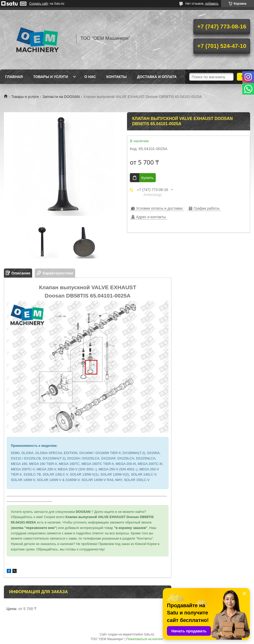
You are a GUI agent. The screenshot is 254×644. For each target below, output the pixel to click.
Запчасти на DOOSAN (61, 97)
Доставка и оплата (157, 77)
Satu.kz (149, 634)
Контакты (116, 77)
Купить (147, 178)
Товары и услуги (51, 77)
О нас (90, 77)
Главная (14, 77)
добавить (212, 4)
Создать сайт (39, 4)
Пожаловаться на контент (145, 639)
